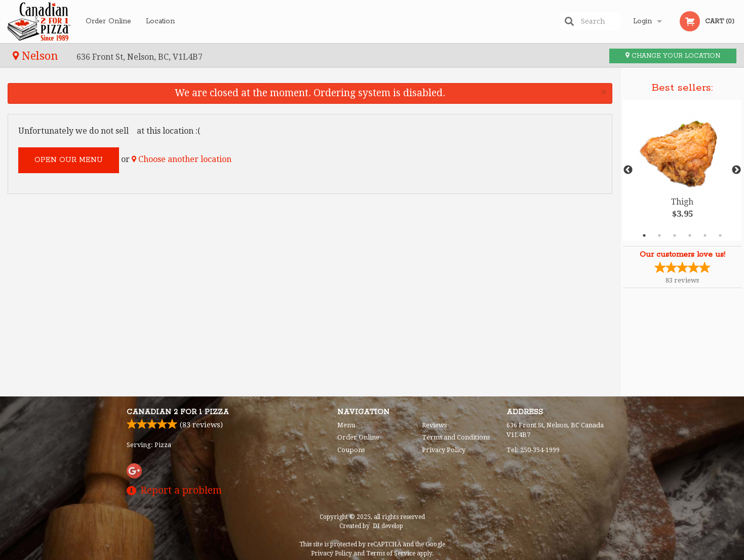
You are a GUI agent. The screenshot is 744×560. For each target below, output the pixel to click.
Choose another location (182, 159)
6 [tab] (720, 235)
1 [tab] (644, 235)
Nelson (37, 56)
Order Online (108, 21)
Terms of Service (391, 553)
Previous (628, 170)
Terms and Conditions (456, 437)
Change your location (673, 56)
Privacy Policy (444, 450)
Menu (346, 425)
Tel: (533, 450)
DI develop (388, 526)
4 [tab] (690, 235)
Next (736, 170)
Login (642, 21)
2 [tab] (659, 235)
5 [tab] (705, 235)
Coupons (351, 450)
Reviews (434, 425)
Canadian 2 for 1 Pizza (178, 412)
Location (160, 21)
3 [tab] (675, 235)
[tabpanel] (682, 170)
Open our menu (69, 160)
